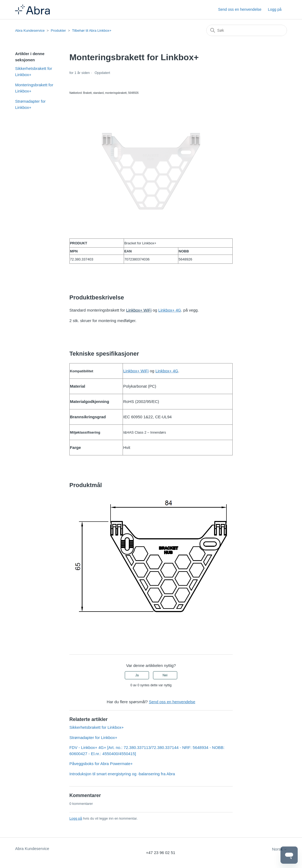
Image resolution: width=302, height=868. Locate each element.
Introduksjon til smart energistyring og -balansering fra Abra (122, 774)
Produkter (58, 31)
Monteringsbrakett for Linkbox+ (34, 88)
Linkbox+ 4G (170, 310)
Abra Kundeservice (30, 31)
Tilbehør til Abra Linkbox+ (92, 31)
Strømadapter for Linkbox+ (30, 104)
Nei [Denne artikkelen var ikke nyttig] (165, 675)
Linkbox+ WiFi (139, 310)
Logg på (76, 818)
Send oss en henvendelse (240, 9)
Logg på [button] (275, 9)
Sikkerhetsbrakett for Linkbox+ (34, 72)
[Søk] (247, 30)
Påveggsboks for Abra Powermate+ (101, 764)
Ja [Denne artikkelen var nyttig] (137, 675)
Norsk (280, 849)
